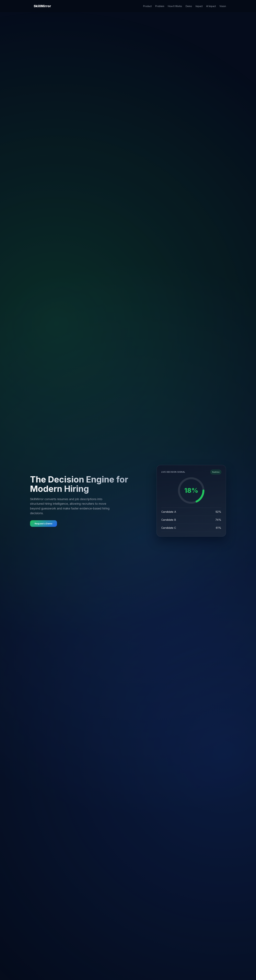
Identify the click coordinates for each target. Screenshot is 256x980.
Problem (160, 6)
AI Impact (211, 6)
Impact (199, 6)
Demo (189, 6)
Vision (223, 6)
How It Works (175, 6)
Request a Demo (44, 524)
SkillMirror (42, 6)
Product (147, 6)
